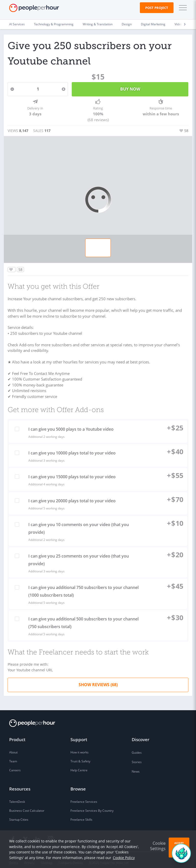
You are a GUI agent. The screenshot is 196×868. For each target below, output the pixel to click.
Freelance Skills (81, 814)
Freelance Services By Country (92, 805)
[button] (182, 8)
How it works (79, 747)
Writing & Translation (98, 24)
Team (13, 756)
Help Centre (79, 765)
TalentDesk (17, 796)
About (13, 747)
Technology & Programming (54, 24)
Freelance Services (84, 796)
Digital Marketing (153, 24)
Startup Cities (19, 814)
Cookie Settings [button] (158, 846)
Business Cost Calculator (27, 805)
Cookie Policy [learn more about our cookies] (124, 858)
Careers (15, 765)
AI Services (17, 24)
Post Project (157, 8)
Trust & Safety (80, 756)
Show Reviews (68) (98, 679)
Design (127, 24)
